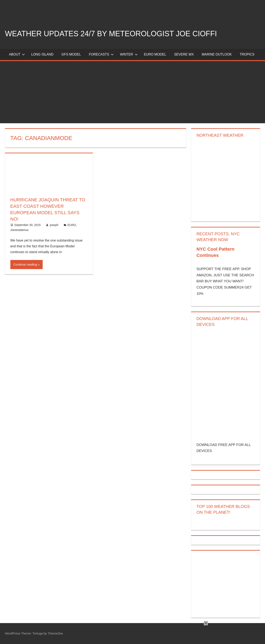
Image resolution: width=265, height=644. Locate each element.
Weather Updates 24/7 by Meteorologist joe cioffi (111, 34)
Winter (129, 54)
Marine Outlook (217, 54)
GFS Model (71, 54)
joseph (54, 225)
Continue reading (25, 264)
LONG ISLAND (42, 54)
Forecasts (101, 54)
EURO (72, 225)
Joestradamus (19, 230)
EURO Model (155, 54)
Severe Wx (184, 54)
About (17, 54)
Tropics (247, 54)
